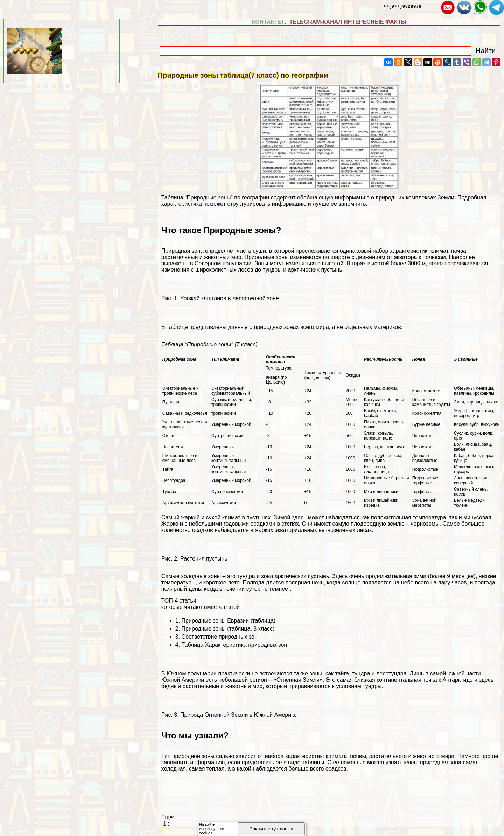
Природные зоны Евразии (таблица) (229, 621)
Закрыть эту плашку (272, 829)
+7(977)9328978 (402, 6)
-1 (164, 824)
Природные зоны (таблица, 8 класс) (228, 629)
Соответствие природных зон (220, 637)
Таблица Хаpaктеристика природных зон (234, 645)
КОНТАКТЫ (267, 22)
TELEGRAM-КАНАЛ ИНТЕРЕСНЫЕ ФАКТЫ (348, 22)
